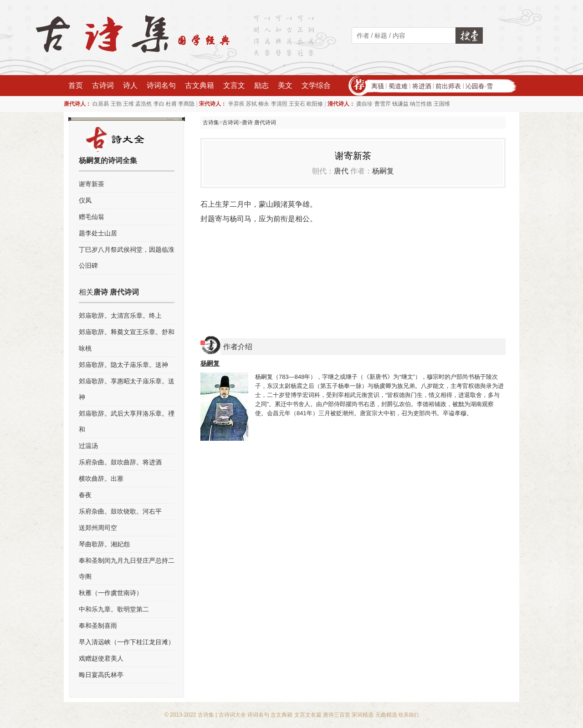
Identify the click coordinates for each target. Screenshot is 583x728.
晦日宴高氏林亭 (101, 675)
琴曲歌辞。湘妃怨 (104, 544)
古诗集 (211, 122)
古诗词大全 (232, 715)
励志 (261, 85)
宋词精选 (363, 715)
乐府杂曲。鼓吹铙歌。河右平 (120, 511)
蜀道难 (398, 86)
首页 (76, 85)
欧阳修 (315, 104)
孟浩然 (143, 104)
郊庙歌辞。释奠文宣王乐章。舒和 (127, 332)
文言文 (234, 85)
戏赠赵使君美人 (101, 658)
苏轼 (251, 104)
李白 (159, 104)
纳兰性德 (421, 104)
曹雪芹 (383, 104)
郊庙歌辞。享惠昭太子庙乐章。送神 (127, 389)
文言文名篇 (308, 715)
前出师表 (448, 86)
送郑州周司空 (98, 528)
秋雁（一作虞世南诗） (111, 593)
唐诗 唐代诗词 (259, 122)
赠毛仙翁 (92, 217)
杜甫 (171, 104)
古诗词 (103, 85)
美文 (285, 85)
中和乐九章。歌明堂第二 (114, 609)
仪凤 (85, 200)
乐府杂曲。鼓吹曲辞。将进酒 (120, 462)
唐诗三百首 (337, 715)
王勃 (116, 104)
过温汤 (88, 446)
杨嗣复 (383, 171)
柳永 (264, 104)
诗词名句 (161, 85)
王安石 (297, 104)
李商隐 (186, 104)
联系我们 (409, 715)
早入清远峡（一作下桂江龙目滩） (127, 642)
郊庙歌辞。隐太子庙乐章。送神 (123, 365)
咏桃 (85, 348)
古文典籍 (199, 85)
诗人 (130, 85)
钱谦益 (400, 104)
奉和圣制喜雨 (98, 626)
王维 (128, 104)
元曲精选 (386, 715)
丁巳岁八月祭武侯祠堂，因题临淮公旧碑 (127, 257)
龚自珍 (364, 104)
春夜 (85, 495)
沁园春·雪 (479, 86)
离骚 (378, 86)
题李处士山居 (98, 233)
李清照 (279, 104)
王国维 (442, 104)
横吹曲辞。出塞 (101, 479)
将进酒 (422, 86)
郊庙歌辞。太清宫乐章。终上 (120, 316)
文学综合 (316, 85)
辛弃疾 (236, 104)
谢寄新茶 (92, 184)
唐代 (341, 171)
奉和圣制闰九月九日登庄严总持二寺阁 (127, 568)
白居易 (101, 104)
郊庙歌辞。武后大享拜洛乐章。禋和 (127, 421)
